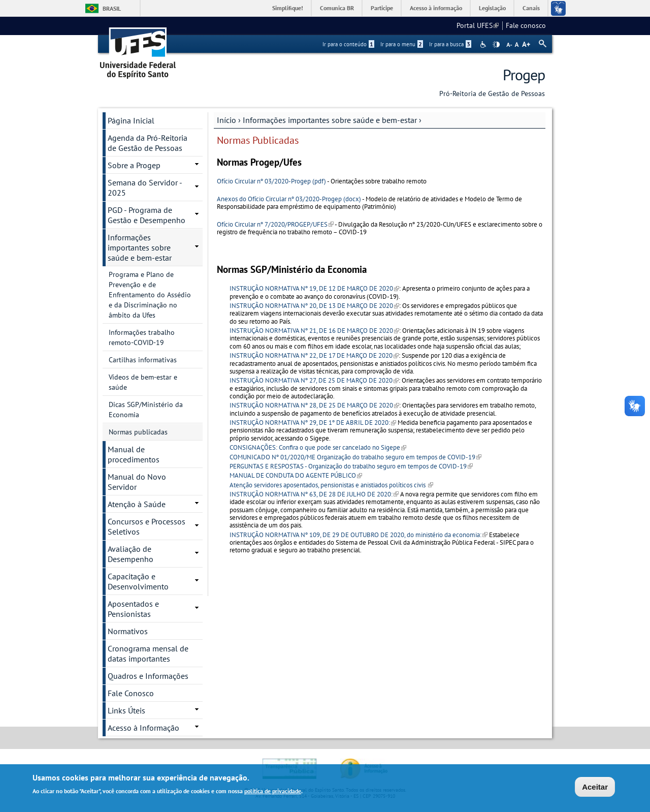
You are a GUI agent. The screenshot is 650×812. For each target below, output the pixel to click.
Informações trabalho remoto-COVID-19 (142, 337)
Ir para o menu (402, 44)
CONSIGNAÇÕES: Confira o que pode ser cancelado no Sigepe (318, 447)
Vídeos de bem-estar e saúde (143, 382)
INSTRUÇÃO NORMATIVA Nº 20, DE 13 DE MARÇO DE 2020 (314, 306)
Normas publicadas (138, 432)
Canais (531, 8)
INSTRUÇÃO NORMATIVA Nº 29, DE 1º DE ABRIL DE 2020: (313, 423)
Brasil (112, 8)
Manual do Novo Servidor (137, 482)
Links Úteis (126, 710)
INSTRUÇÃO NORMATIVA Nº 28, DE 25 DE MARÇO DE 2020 (314, 405)
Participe (382, 8)
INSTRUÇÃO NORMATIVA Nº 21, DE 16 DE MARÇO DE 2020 (314, 331)
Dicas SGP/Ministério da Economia (146, 410)
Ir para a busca (450, 44)
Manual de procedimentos (134, 454)
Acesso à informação (436, 8)
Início (226, 120)
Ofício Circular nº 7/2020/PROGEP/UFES (275, 224)
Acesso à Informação (143, 728)
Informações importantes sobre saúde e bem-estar (330, 120)
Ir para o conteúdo (348, 44)
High (496, 45)
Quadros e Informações (148, 676)
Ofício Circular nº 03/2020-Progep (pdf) (271, 181)
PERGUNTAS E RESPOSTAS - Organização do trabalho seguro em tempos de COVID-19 (351, 466)
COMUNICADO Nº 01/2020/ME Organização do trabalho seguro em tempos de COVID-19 (355, 457)
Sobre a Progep (134, 165)
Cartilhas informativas (143, 360)
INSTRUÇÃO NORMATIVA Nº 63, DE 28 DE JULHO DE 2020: (314, 494)
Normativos (128, 631)
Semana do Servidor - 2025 (145, 188)
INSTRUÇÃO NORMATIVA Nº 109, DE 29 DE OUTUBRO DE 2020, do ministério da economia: (359, 535)
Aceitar (595, 788)
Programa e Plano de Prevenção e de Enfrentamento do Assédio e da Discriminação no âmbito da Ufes (150, 295)
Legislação (492, 8)
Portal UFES (478, 25)
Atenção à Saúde (137, 504)
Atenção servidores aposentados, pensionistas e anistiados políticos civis (331, 485)
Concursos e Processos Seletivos (147, 526)
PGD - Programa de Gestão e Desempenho (147, 215)
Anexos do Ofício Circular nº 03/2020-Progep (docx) (289, 199)
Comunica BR (337, 8)
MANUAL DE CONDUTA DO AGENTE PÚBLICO (296, 475)
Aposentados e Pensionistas (133, 609)
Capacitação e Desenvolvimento (138, 581)
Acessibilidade (484, 44)
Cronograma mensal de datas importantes (148, 653)
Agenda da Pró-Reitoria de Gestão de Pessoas (148, 143)
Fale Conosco (131, 693)
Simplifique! (288, 8)
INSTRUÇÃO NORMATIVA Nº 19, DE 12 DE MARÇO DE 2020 (314, 288)
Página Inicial (131, 120)
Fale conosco (526, 25)
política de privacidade (273, 792)
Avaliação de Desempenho (131, 554)
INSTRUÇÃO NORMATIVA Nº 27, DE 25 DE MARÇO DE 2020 (314, 380)
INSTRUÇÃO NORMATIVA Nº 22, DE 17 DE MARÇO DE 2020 (314, 355)
